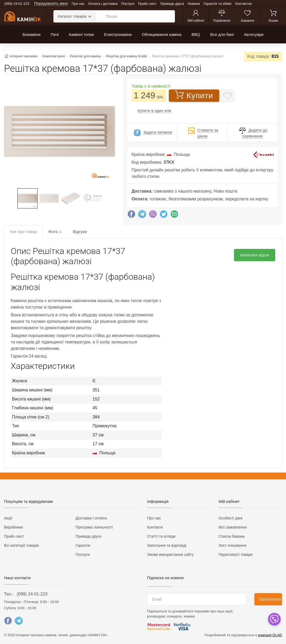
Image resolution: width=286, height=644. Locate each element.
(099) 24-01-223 (32, 594)
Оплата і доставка (103, 4)
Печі (55, 34)
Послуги (128, 4)
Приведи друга (172, 4)
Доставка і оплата (91, 518)
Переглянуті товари (236, 555)
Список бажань (232, 536)
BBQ (196, 34)
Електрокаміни (118, 34)
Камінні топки (81, 34)
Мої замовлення (233, 527)
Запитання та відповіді (167, 545)
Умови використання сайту (170, 555)
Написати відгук (255, 255)
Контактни (243, 4)
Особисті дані (231, 518)
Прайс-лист (147, 4)
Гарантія (83, 545)
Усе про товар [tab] (23, 232)
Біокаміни (32, 34)
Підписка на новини (165, 578)
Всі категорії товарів (21, 545)
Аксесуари (254, 34)
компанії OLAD (270, 635)
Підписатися (270, 599)
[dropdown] (274, 619)
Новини (194, 4)
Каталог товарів (72, 16)
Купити (194, 95)
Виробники (13, 527)
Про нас (78, 4)
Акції (8, 518)
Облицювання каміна (162, 34)
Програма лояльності (94, 527)
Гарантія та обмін (218, 4)
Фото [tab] (55, 232)
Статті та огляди (161, 536)
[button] (59, 132)
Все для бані (222, 34)
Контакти (155, 527)
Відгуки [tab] (80, 232)
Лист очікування (233, 545)
